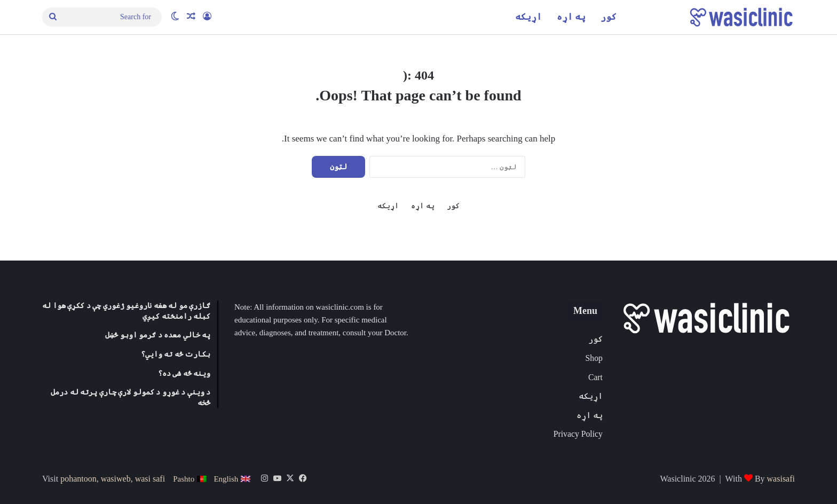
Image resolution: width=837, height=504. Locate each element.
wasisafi (781, 479)
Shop (594, 358)
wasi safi (150, 479)
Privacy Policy (578, 434)
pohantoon (78, 479)
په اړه (571, 17)
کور (609, 17)
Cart (595, 377)
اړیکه (528, 17)
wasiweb (116, 479)
